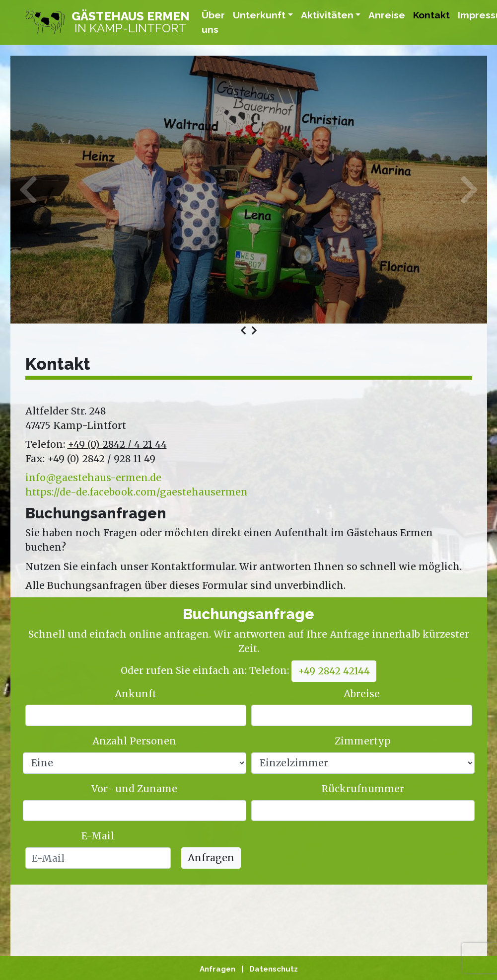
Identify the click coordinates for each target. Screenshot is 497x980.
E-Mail (98, 836)
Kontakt (431, 15)
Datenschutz (274, 969)
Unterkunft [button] (259, 15)
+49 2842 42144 (334, 671)
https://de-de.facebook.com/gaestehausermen (137, 492)
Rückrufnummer (363, 789)
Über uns (213, 22)
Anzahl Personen (134, 741)
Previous (40, 190)
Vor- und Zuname (134, 789)
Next (457, 190)
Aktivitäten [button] (327, 15)
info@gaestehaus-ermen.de (93, 478)
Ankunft (136, 694)
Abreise (362, 694)
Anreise (387, 15)
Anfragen (211, 858)
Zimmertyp (363, 741)
